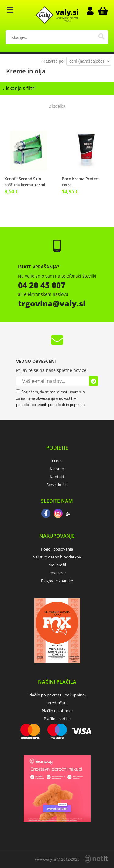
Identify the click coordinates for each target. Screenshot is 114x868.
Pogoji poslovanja (57, 549)
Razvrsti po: (54, 61)
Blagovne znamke (57, 581)
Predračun (57, 703)
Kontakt (57, 477)
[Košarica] (102, 11)
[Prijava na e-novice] (94, 381)
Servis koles (57, 485)
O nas (57, 461)
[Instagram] (58, 514)
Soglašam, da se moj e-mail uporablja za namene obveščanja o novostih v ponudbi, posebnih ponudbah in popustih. (51, 398)
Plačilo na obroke (57, 711)
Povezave (57, 573)
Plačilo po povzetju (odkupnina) (57, 695)
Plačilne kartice (57, 719)
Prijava (93, 11)
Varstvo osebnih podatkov (57, 557)
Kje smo (57, 469)
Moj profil (57, 565)
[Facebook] (46, 514)
